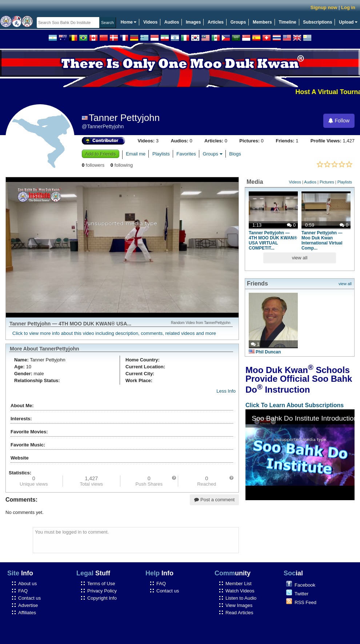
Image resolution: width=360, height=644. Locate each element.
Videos (150, 22)
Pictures (327, 182)
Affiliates (27, 613)
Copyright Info (102, 598)
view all (300, 258)
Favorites (186, 154)
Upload (348, 22)
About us (27, 584)
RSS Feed (305, 602)
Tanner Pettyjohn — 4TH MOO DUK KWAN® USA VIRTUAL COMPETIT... (273, 240)
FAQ (23, 591)
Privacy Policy (102, 591)
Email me (136, 154)
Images (193, 22)
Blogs (235, 154)
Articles (216, 22)
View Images (239, 605)
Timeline (287, 22)
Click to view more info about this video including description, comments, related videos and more (114, 333)
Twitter (301, 594)
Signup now (324, 7)
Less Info (226, 391)
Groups (238, 22)
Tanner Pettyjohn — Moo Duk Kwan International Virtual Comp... (322, 240)
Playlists (161, 154)
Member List (239, 584)
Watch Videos (240, 591)
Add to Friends (101, 154)
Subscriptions (317, 22)
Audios (172, 22)
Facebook (305, 585)
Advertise (28, 605)
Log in (348, 7)
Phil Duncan (265, 352)
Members (262, 22)
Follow (339, 121)
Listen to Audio (241, 598)
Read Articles (239, 613)
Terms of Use (101, 584)
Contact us (29, 598)
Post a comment (214, 500)
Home (129, 22)
